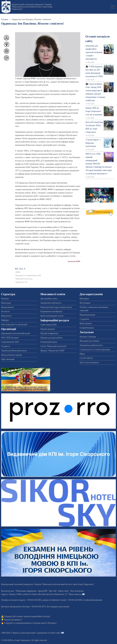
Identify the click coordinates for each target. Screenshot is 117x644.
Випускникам (86, 323)
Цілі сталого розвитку (89, 362)
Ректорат (5, 299)
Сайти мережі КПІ (49, 325)
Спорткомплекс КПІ (10, 342)
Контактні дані (8, 591)
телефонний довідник (93, 600)
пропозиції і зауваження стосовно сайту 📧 (45, 633)
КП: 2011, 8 (20, 269)
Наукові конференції (49, 333)
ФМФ (18, 272)
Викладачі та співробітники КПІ (28, 275)
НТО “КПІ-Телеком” (10, 338)
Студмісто (6, 346)
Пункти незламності (13, 620)
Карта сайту (64, 591)
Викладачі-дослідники (89, 341)
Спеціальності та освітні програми (95, 350)
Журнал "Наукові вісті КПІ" (53, 351)
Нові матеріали (77, 591)
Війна (82, 354)
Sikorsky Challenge (88, 337)
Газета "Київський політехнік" (54, 346)
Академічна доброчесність (91, 345)
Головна (5, 19)
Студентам (84, 319)
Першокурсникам (87, 315)
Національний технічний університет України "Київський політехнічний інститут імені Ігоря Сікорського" (32, 7)
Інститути (5, 311)
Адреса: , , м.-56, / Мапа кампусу (41, 594)
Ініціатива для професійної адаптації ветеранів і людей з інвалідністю (94, 52)
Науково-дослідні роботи (51, 338)
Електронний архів (49, 342)
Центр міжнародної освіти (52, 316)
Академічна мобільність (51, 303)
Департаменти (7, 307)
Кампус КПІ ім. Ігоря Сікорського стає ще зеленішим (94, 111)
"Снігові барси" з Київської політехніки (93, 143)
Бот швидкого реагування (58, 607)
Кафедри (5, 320)
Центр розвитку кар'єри (11, 355)
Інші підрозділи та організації (14, 324)
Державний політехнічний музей (15, 333)
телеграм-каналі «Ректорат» (45, 623)
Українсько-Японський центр (14, 351)
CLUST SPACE (86, 358)
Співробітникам (87, 328)
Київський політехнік (24, 279)
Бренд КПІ (43, 591)
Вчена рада (6, 303)
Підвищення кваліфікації (51, 311)
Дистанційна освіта (49, 299)
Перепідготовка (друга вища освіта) (56, 307)
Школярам (84, 299)
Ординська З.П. (22, 282)
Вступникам (85, 303)
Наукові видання (48, 329)
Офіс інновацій (8, 359)
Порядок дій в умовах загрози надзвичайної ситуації (27, 616)
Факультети (6, 316)
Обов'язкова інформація (26, 591)
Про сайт (53, 591)
